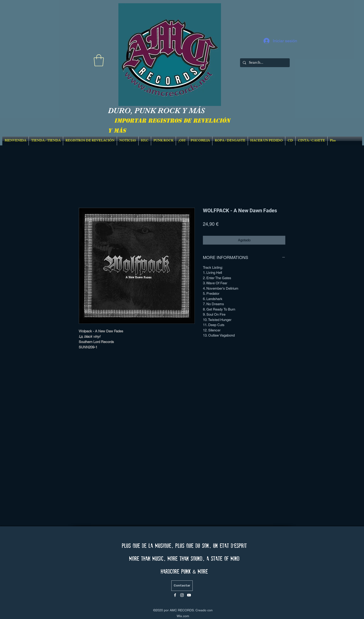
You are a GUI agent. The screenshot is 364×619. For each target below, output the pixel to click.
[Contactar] (182, 586)
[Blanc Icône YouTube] (189, 595)
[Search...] (264, 63)
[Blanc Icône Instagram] (182, 595)
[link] (99, 60)
